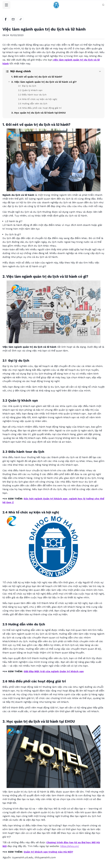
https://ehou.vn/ (70, 846)
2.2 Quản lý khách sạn (30, 90)
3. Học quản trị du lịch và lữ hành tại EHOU (38, 113)
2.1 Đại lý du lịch (27, 86)
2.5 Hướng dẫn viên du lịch (33, 104)
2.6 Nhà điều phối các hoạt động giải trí (40, 108)
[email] (13, 19)
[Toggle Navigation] (6, 5)
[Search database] (103, 5)
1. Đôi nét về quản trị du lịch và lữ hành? (37, 77)
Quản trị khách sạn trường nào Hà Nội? (48, 852)
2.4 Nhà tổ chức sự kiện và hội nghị (38, 99)
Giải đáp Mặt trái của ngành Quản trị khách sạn (54, 671)
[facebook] (6, 19)
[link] (21, 19)
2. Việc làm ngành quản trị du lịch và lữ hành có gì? (44, 82)
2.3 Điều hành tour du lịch (32, 95)
